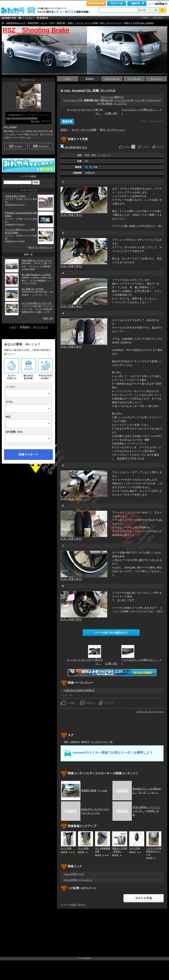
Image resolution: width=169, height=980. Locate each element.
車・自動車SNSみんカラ (14, 23)
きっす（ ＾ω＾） (149, 792)
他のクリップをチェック (40, 247)
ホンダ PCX (108, 91)
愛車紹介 (90, 79)
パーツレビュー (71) (73, 100)
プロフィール (107, 97)
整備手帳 (61, 23)
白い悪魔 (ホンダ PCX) (33, 289)
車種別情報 (33, 23)
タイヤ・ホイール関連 (87, 23)
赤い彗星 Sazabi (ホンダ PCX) (36, 275)
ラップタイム (134, 79)
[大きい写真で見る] (71, 215)
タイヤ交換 (66, 848)
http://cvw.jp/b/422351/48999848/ (22, 118)
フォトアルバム (112, 79)
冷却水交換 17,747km (15, 196)
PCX (52, 23)
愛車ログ (119, 97)
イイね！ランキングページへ (150, 712)
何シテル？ (35, 121)
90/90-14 (85, 742)
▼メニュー (156, 79)
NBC (66, 742)
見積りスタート (28, 454)
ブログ (68, 79)
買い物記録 (107, 103)
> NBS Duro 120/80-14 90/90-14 (79, 690)
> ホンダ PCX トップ (74, 874)
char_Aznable (10, 127)
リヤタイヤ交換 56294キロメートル (154, 851)
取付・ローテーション (111, 23)
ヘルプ (150, 3)
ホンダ (44, 23)
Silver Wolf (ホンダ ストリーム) (37, 260)
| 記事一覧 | (111, 113)
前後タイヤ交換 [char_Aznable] (139, 23)
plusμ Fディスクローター (95, 809)
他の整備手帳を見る (74, 147)
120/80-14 (75, 742)
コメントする (144, 898)
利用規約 (25, 327)
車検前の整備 (89, 790)
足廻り (71, 23)
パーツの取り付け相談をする (111, 633)
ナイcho (103, 790)
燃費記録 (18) (107, 100)
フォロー (16, 146)
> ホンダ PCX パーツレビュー (78, 880)
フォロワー (41, 146)
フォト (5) (139, 100)
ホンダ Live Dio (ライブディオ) (36, 303)
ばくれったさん (91, 813)
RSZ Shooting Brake (36, 30)
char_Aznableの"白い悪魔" (82, 90)
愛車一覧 (48, 318)
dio (111, 742)
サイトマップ (40, 327)
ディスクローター (100, 742)
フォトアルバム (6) (124, 100)
